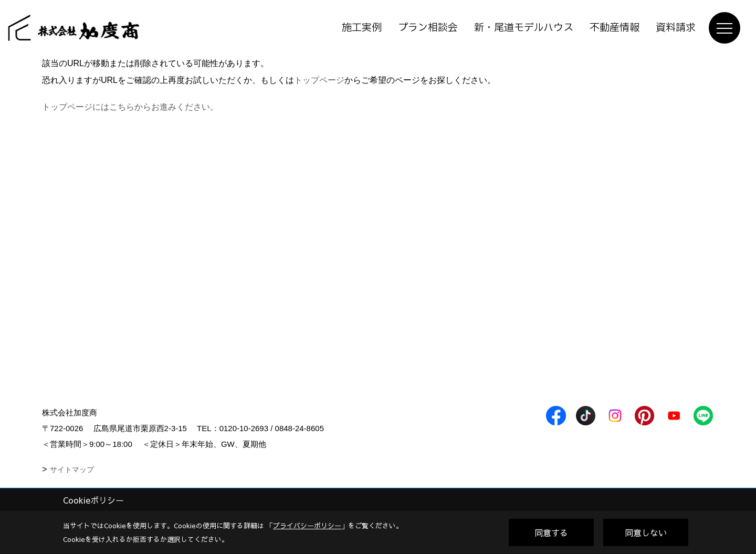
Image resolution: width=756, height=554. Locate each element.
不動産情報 (615, 28)
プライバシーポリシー (307, 526)
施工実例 (362, 28)
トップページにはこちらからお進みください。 (130, 107)
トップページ (319, 80)
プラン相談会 (428, 28)
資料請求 (676, 28)
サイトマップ (72, 469)
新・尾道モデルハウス (524, 28)
